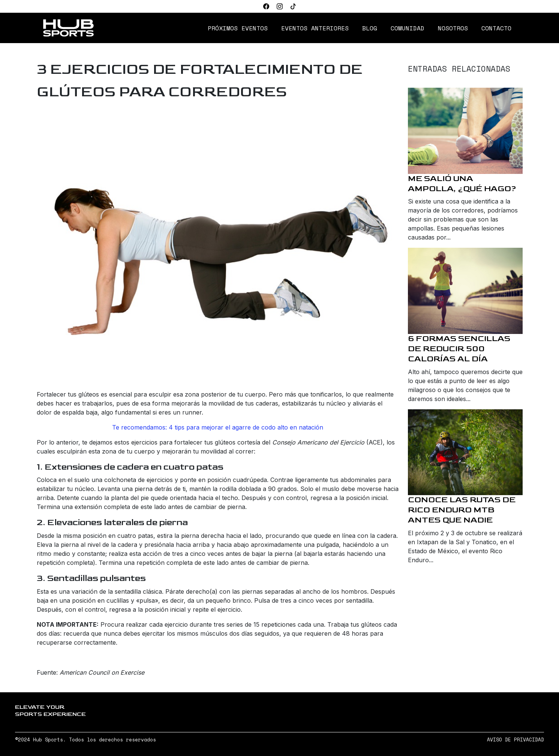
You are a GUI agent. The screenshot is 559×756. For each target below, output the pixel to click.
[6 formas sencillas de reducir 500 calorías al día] (465, 291)
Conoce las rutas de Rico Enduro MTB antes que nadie (462, 510)
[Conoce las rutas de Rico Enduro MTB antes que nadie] (465, 452)
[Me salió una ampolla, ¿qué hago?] (465, 131)
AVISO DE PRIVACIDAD (516, 740)
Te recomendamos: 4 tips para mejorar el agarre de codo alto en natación (218, 427)
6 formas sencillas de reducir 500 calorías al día (459, 349)
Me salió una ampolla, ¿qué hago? (462, 184)
